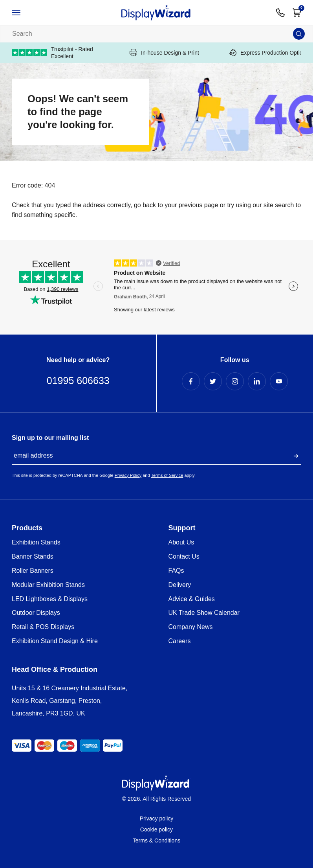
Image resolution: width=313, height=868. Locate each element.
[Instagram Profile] (235, 381)
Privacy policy (157, 818)
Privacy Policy (128, 475)
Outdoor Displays (36, 613)
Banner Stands (33, 556)
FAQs (176, 571)
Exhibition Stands (36, 542)
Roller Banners (33, 571)
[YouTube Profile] (279, 381)
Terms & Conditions (156, 840)
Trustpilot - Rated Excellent (52, 53)
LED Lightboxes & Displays (50, 599)
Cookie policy (156, 829)
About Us (181, 542)
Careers (180, 641)
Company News (191, 627)
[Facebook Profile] (191, 381)
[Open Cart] (297, 13)
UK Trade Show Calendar (204, 613)
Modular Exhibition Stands (48, 585)
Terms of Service (167, 475)
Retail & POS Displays (43, 627)
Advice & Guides (192, 599)
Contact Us (184, 556)
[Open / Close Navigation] (24, 13)
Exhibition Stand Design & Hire (55, 641)
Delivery (180, 585)
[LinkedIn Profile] (257, 381)
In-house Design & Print (164, 52)
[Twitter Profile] (213, 381)
